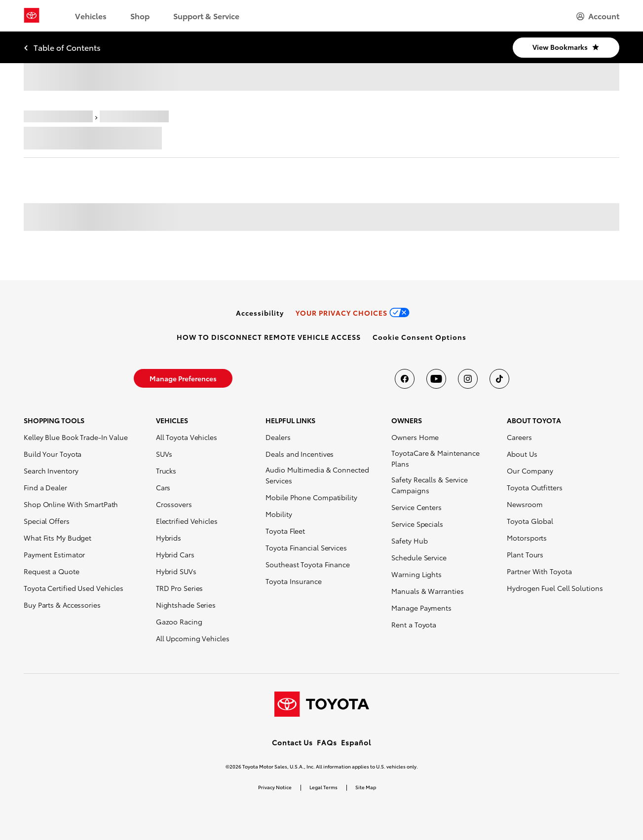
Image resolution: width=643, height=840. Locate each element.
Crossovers (174, 504)
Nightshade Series (186, 605)
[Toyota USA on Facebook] (405, 379)
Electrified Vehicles (187, 521)
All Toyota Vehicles (187, 437)
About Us (522, 454)
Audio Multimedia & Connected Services (317, 475)
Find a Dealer (45, 487)
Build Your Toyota (53, 454)
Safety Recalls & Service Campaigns (430, 485)
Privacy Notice (275, 787)
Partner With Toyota (539, 571)
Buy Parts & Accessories (62, 605)
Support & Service (206, 16)
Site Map (366, 787)
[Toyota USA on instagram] (468, 379)
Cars (163, 487)
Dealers (278, 437)
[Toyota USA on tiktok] (499, 379)
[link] (260, 313)
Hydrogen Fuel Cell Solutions (555, 588)
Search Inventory (51, 471)
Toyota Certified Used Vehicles (74, 588)
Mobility (279, 514)
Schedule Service (419, 557)
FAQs (327, 742)
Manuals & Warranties (427, 591)
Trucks (166, 471)
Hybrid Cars (175, 554)
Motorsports (527, 538)
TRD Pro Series (180, 588)
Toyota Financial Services (306, 548)
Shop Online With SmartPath (71, 504)
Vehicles (91, 16)
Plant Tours (525, 554)
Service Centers (416, 507)
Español (356, 742)
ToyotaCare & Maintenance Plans (435, 458)
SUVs (164, 454)
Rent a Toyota (414, 624)
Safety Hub (409, 541)
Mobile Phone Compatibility (311, 497)
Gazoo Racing (179, 621)
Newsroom (525, 504)
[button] (419, 337)
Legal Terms (323, 787)
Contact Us (292, 742)
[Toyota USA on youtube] (436, 379)
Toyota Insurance (293, 581)
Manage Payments (421, 608)
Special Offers (47, 521)
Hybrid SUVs (176, 571)
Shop (140, 16)
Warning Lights (416, 574)
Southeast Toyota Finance (308, 564)
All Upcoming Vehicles (193, 638)
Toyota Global (530, 521)
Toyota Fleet (285, 531)
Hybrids (169, 538)
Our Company (530, 471)
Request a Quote (52, 571)
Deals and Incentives (300, 454)
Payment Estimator (54, 554)
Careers (519, 437)
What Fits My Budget (57, 538)
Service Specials (417, 524)
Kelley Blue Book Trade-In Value (76, 437)
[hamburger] (598, 16)
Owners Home (415, 437)
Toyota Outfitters (534, 487)
